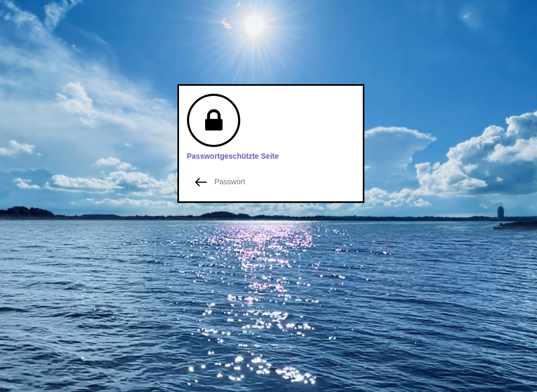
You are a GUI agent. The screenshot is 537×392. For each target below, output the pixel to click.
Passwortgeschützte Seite (233, 156)
